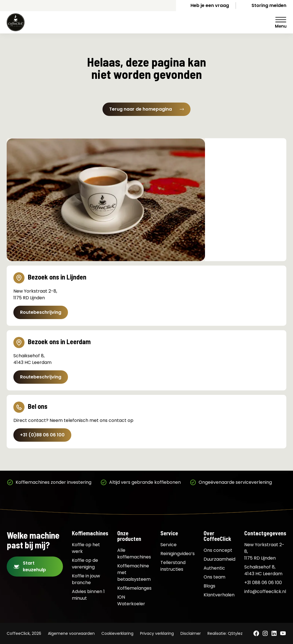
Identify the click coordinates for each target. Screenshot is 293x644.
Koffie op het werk (86, 548)
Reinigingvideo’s (178, 554)
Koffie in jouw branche (86, 579)
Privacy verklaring (157, 633)
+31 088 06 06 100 (263, 583)
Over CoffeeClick (217, 536)
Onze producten (129, 536)
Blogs (209, 586)
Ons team (214, 577)
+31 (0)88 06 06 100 (42, 435)
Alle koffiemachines (134, 554)
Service (169, 533)
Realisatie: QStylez (225, 633)
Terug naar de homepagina (146, 109)
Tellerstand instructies (173, 566)
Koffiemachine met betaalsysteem (134, 573)
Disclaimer (191, 633)
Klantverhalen (219, 595)
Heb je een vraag (210, 5)
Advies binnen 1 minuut (88, 595)
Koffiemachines (90, 533)
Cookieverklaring (117, 633)
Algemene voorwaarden (71, 633)
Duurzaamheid (219, 559)
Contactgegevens (265, 533)
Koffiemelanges (134, 588)
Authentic (214, 568)
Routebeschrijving (41, 312)
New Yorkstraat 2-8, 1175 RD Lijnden (264, 551)
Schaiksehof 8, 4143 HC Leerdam (263, 570)
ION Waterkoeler (131, 600)
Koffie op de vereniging (85, 564)
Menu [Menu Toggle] (281, 22)
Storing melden (269, 5)
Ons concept (218, 550)
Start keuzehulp (34, 566)
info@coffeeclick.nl (265, 591)
